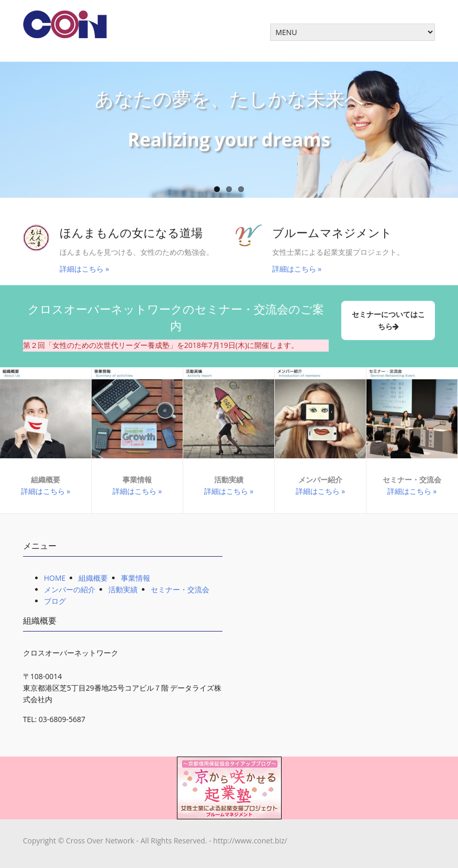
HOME (55, 578)
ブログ (55, 601)
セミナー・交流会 (180, 589)
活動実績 (123, 589)
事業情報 (136, 578)
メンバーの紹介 (70, 589)
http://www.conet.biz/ (250, 841)
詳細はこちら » (85, 269)
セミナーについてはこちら (388, 320)
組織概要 (93, 578)
